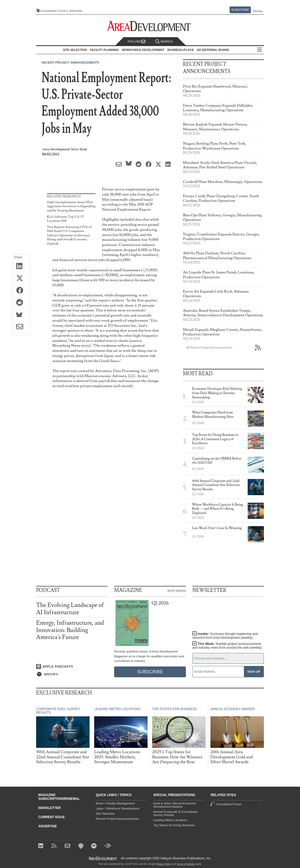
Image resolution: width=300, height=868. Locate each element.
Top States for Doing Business (174, 825)
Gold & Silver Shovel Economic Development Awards (175, 805)
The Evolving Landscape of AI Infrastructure (70, 609)
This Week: (227, 646)
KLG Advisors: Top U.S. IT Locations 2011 (65, 219)
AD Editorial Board (213, 50)
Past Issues (177, 591)
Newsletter (50, 808)
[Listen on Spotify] (72, 674)
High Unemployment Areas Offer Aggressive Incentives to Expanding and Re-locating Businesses (71, 206)
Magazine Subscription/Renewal (59, 797)
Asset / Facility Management (115, 803)
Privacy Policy (164, 864)
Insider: (225, 636)
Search (164, 42)
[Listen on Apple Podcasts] (72, 666)
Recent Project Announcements (70, 63)
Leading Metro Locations (170, 820)
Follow (137, 42)
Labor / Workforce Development (118, 808)
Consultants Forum (53, 11)
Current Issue (52, 817)
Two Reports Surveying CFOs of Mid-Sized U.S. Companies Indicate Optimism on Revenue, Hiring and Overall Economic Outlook (69, 235)
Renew (258, 11)
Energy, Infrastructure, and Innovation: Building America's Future (70, 630)
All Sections (260, 50)
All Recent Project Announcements (209, 348)
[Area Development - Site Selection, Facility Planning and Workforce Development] (150, 26)
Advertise (76, 11)
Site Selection (105, 814)
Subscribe (240, 10)
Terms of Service (186, 864)
